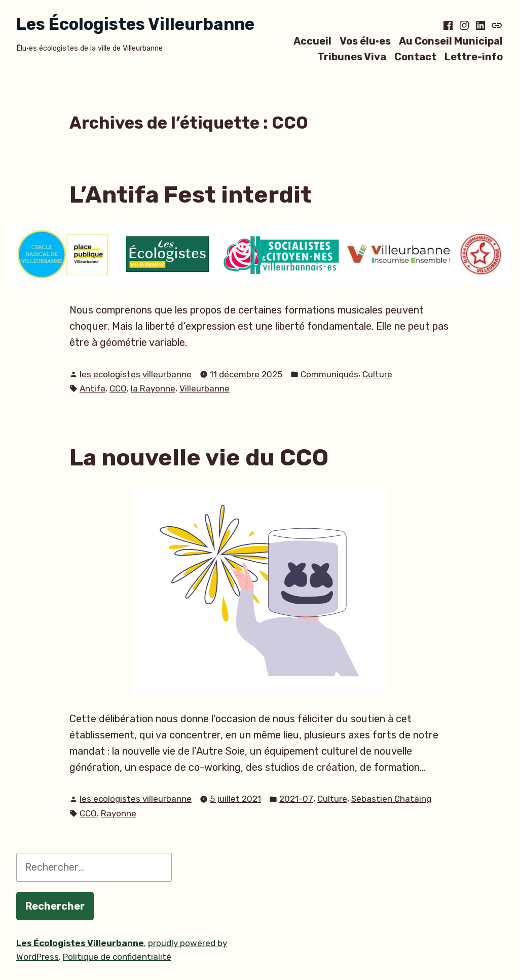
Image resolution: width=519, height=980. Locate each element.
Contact (415, 57)
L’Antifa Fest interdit (191, 194)
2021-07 (296, 799)
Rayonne (119, 813)
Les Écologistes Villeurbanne (135, 24)
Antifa (92, 388)
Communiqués (329, 374)
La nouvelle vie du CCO (199, 457)
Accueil (312, 41)
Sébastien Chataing (391, 799)
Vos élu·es (365, 41)
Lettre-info (474, 57)
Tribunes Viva (352, 57)
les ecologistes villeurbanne (136, 374)
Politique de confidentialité (117, 957)
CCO (118, 388)
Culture (377, 374)
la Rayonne (153, 388)
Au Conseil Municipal (451, 41)
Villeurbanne (205, 388)
